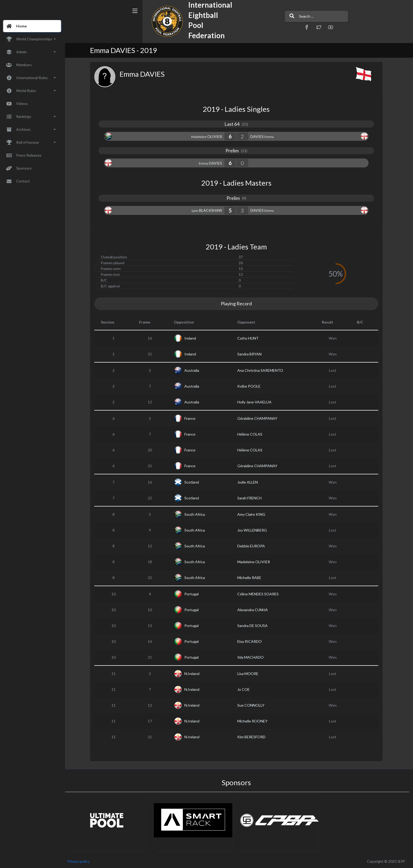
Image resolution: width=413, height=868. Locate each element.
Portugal (195, 594)
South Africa (198, 514)
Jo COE (246, 689)
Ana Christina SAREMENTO (263, 370)
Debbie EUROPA (254, 546)
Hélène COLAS (253, 434)
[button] (268, 27)
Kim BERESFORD (254, 737)
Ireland (193, 338)
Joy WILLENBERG (255, 530)
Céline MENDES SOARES (261, 594)
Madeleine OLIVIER (257, 562)
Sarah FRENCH (252, 498)
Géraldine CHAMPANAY (260, 418)
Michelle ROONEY (255, 721)
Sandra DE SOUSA (255, 626)
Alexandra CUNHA (255, 610)
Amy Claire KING (254, 514)
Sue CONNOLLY (254, 705)
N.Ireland (195, 674)
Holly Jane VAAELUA (257, 402)
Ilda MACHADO (253, 657)
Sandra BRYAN (252, 354)
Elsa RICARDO (252, 641)
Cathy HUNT (251, 338)
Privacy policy (85, 861)
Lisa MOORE (251, 674)
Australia (195, 370)
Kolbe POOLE (252, 386)
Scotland (195, 482)
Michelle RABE (252, 578)
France (193, 418)
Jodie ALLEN (250, 482)
